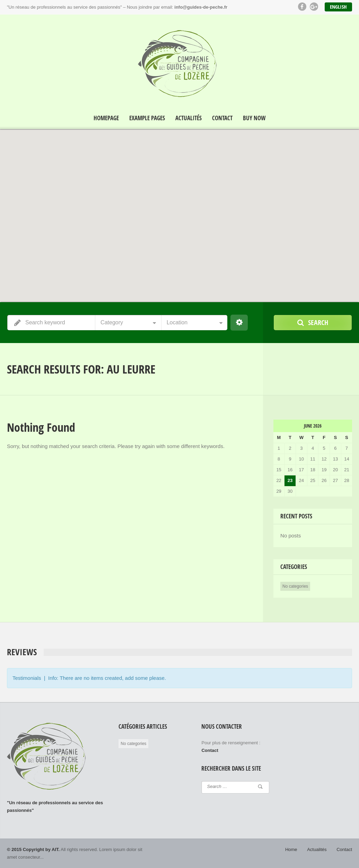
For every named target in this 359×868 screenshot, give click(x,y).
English (338, 7)
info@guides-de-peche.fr (201, 7)
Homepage (106, 118)
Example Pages (147, 118)
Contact (222, 118)
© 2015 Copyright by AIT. (33, 849)
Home (291, 849)
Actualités (189, 118)
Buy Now (254, 118)
